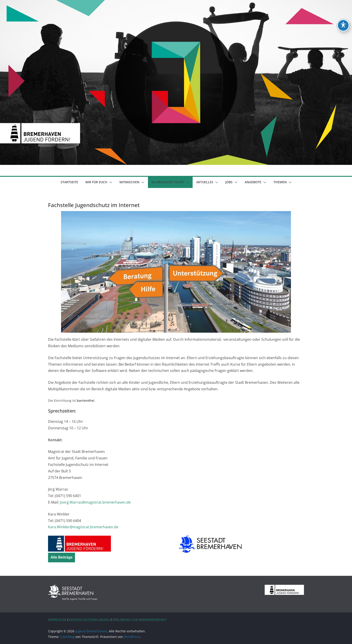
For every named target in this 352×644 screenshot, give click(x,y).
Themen (280, 182)
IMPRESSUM (57, 620)
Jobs (229, 182)
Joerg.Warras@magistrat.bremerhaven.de (95, 502)
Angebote (253, 182)
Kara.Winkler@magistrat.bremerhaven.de (83, 527)
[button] (110, 182)
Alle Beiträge (62, 557)
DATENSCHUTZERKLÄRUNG (89, 620)
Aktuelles (205, 182)
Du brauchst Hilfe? (168, 182)
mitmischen (129, 182)
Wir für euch (96, 182)
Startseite (69, 182)
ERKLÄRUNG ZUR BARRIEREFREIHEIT (140, 620)
